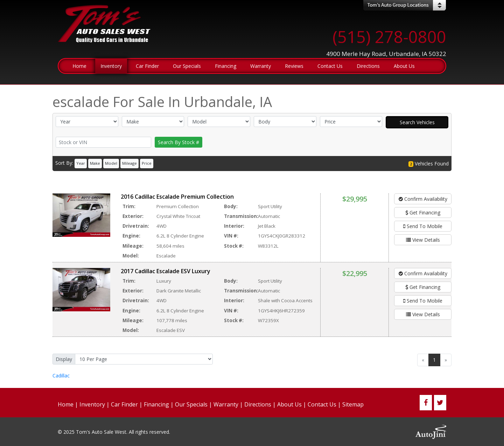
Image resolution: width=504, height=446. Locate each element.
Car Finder (124, 404)
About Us (289, 404)
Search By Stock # (178, 142)
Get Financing (423, 213)
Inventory (92, 404)
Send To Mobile (423, 226)
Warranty (226, 404)
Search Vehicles (417, 122)
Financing (156, 404)
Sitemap (353, 404)
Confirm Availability (423, 199)
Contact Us (322, 404)
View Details (423, 240)
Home (66, 404)
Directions (258, 404)
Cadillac (61, 376)
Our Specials (191, 404)
